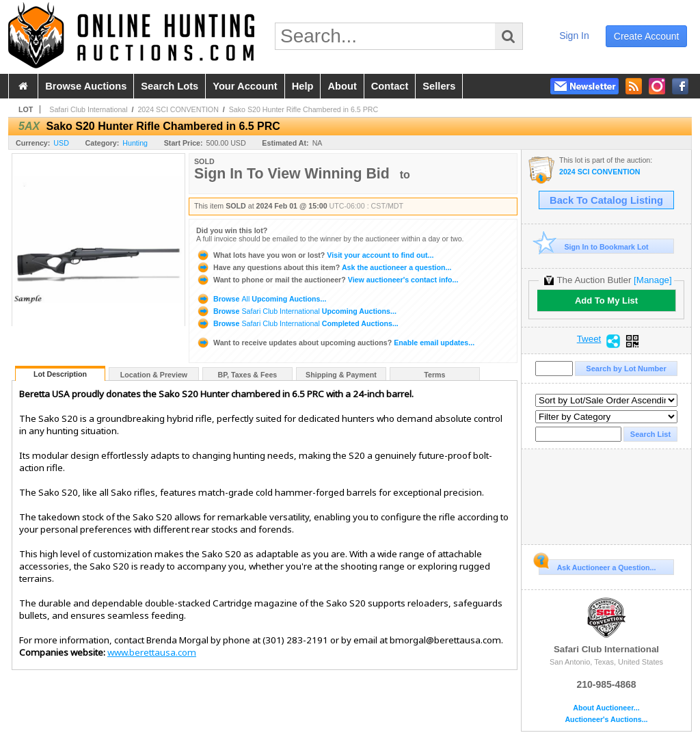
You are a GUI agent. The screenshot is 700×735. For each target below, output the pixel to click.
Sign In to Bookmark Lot (594, 246)
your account (245, 86)
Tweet (589, 339)
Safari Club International (88, 109)
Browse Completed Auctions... (297, 323)
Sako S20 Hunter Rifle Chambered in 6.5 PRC (304, 109)
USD (61, 143)
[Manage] (652, 280)
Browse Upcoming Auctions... (261, 299)
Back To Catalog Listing (606, 200)
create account (647, 36)
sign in (574, 36)
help (303, 86)
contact (390, 86)
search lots (170, 86)
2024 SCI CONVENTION (178, 109)
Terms (434, 375)
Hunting (135, 143)
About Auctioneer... (606, 708)
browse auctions (86, 86)
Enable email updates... (335, 343)
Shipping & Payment (341, 375)
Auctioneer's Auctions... (606, 720)
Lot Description (60, 374)
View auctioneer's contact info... (327, 280)
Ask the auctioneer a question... (324, 267)
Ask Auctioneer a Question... (597, 565)
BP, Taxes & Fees (248, 375)
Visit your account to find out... (315, 255)
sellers (439, 86)
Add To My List (606, 300)
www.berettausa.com (152, 652)
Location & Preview (154, 375)
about (342, 86)
